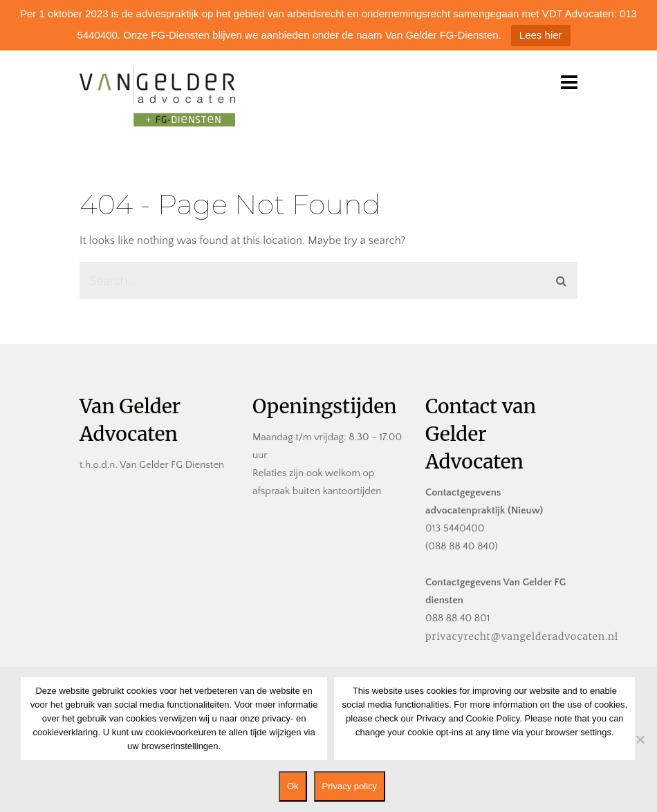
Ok (293, 786)
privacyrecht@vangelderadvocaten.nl (522, 636)
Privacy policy (350, 786)
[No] (640, 739)
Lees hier (541, 35)
